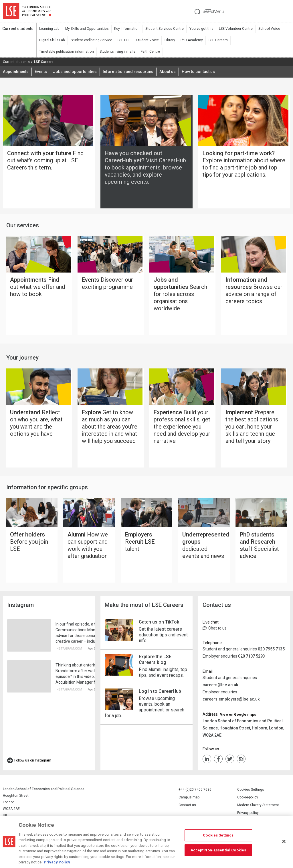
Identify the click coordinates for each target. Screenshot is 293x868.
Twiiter (230, 761)
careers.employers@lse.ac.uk (231, 701)
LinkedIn (207, 761)
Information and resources (128, 72)
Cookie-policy (248, 800)
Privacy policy (248, 815)
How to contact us (199, 72)
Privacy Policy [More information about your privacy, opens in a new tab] (57, 862)
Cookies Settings (251, 792)
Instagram (241, 761)
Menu (282, 11)
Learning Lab (49, 29)
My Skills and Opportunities (86, 29)
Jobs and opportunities (75, 72)
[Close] (284, 841)
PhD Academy (190, 40)
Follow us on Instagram (33, 763)
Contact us (187, 807)
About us (168, 72)
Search (251, 11)
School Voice (265, 29)
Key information (125, 29)
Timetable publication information (257, 40)
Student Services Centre (162, 29)
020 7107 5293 (252, 658)
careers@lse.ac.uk (220, 687)
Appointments (16, 72)
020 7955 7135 (271, 651)
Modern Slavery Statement (258, 807)
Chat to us (215, 630)
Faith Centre (90, 52)
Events (41, 72)
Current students (18, 29)
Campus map (189, 800)
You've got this (199, 29)
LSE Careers (216, 40)
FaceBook (218, 761)
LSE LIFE (123, 40)
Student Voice (146, 40)
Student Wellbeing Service (91, 40)
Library (168, 40)
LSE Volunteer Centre (232, 29)
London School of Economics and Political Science (27, 11)
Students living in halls (57, 52)
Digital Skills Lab (52, 40)
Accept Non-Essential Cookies (218, 850)
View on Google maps (238, 717)
